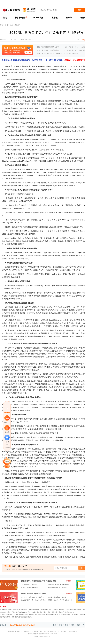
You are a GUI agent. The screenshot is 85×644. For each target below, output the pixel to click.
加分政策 (59, 54)
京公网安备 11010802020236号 (68, 631)
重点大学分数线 (42, 50)
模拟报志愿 (20, 18)
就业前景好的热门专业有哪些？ (58, 585)
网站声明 (27, 631)
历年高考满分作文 (72, 50)
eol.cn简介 (11, 631)
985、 (77, 47)
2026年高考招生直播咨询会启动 (48, 47)
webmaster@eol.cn (45, 636)
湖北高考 (18, 25)
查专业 (69, 18)
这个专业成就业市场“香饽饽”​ (57, 587)
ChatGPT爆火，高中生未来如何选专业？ (35, 600)
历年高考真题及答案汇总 (46, 54)
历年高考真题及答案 (48, 581)
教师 (78, 625)
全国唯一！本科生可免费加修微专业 (60, 600)
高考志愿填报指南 (72, 54)
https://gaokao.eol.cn (27, 40)
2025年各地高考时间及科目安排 (33, 594)
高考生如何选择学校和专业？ (31, 587)
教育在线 (3, 625)
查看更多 (7, 447)
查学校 (55, 18)
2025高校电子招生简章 (30, 581)
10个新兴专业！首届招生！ (30, 585)
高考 (6, 25)
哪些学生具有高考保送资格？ (58, 597)
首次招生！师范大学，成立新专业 (32, 597)
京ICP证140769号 (37, 631)
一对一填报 (38, 18)
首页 (5, 18)
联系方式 (19, 631)
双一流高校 (69, 47)
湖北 (11, 25)
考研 (72, 625)
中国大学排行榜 (55, 50)
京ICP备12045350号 (50, 631)
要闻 (54, 625)
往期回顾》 (69, 581)
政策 (60, 625)
